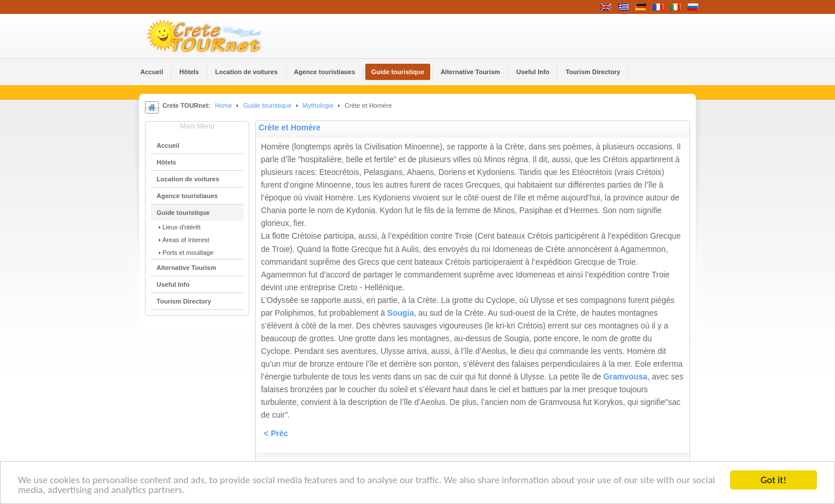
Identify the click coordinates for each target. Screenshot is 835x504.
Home (224, 105)
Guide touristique (267, 105)
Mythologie (319, 105)
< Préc (276, 434)
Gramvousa (626, 377)
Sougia (401, 313)
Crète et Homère (290, 128)
